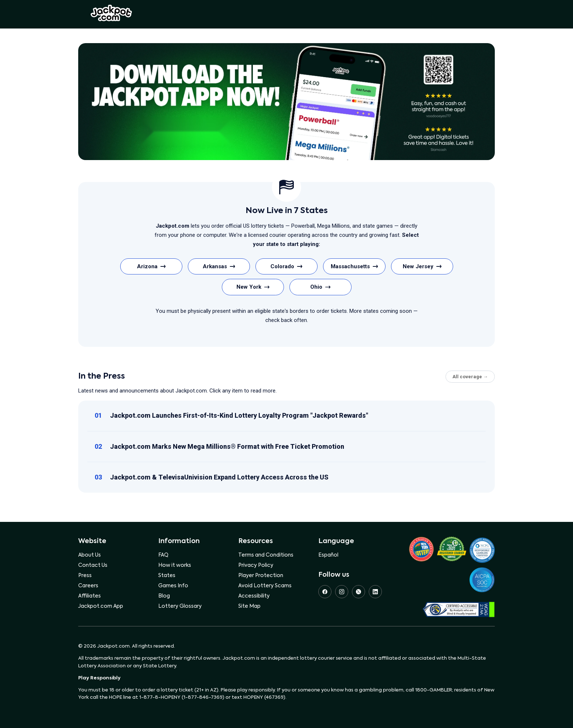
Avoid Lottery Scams (265, 586)
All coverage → (470, 377)
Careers (88, 586)
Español (328, 555)
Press (85, 576)
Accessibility (254, 596)
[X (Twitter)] (358, 592)
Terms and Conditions (266, 555)
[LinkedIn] (375, 592)
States (167, 576)
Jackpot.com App (101, 606)
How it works (175, 565)
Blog (164, 596)
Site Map (249, 606)
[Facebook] (325, 592)
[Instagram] (342, 592)
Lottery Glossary (180, 606)
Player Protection (261, 576)
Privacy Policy (256, 565)
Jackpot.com (111, 13)
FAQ (163, 555)
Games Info (173, 586)
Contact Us (93, 565)
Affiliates (90, 596)
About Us (90, 555)
